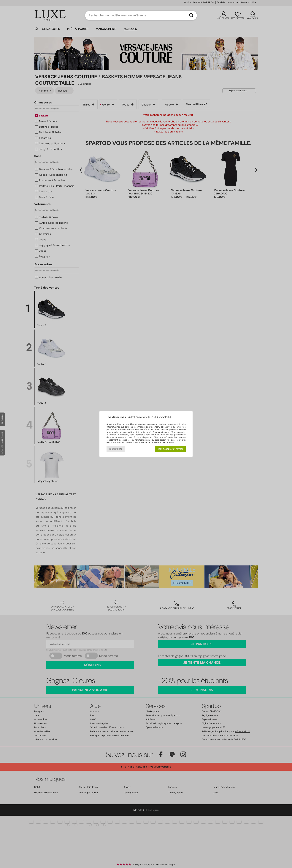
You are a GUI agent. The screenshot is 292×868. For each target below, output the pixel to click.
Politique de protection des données (156, 442)
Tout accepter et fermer (170, 449)
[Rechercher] (191, 15)
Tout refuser (115, 449)
